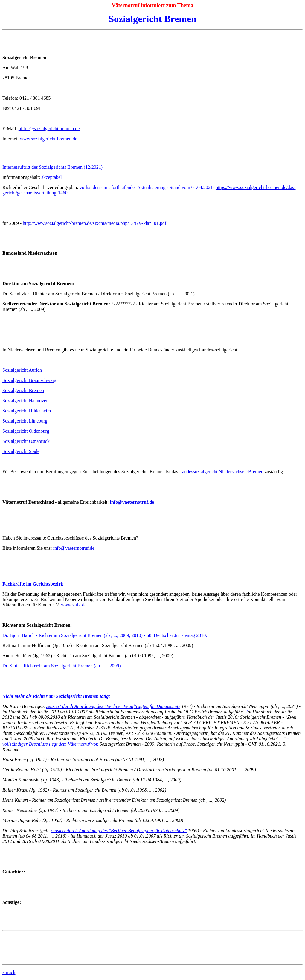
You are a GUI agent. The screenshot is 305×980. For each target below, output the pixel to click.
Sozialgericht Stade (21, 451)
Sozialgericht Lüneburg (25, 421)
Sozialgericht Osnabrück (26, 441)
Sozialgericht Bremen (23, 390)
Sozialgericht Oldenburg (26, 431)
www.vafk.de (74, 605)
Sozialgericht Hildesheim (27, 411)
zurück (9, 972)
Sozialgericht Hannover (25, 401)
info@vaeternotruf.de (74, 548)
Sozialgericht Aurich (22, 370)
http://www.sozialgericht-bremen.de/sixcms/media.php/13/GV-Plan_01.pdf (94, 223)
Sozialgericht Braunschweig (29, 380)
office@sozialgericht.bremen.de (49, 129)
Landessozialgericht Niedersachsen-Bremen (221, 472)
